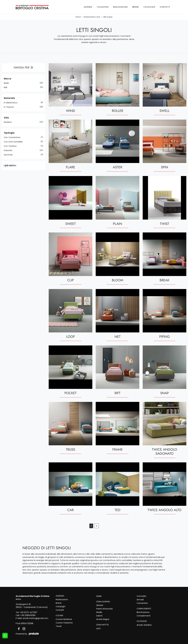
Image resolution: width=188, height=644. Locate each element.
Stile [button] (6, 118)
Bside (7, 83)
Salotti (99, 616)
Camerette (142, 603)
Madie (99, 612)
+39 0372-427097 (28, 612)
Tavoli (59, 626)
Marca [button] (8, 79)
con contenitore (13, 137)
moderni (9, 122)
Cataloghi (149, 7)
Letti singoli (108, 17)
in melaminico (12, 103)
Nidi (7, 88)
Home (78, 17)
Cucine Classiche (64, 623)
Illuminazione (143, 612)
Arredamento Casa (92, 17)
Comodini (141, 596)
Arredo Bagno (103, 619)
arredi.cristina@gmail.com (35, 618)
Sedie (99, 596)
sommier (9, 155)
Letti (98, 628)
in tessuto (10, 107)
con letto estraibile (14, 142)
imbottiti (9, 150)
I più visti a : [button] (10, 165)
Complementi (144, 616)
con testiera (11, 146)
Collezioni (103, 7)
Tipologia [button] (9, 133)
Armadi (140, 600)
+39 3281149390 (28, 615)
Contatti (165, 7)
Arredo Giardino (144, 625)
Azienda (88, 7)
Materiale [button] (9, 98)
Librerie (100, 605)
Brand (136, 7)
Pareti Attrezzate (104, 609)
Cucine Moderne (64, 619)
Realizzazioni (120, 7)
